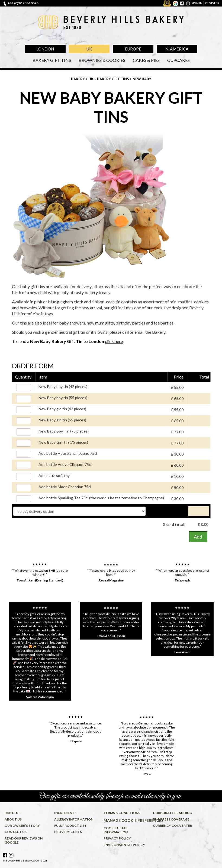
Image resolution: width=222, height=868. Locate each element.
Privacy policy (117, 838)
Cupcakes (178, 60)
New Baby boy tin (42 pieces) (63, 387)
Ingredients (65, 813)
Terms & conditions (122, 813)
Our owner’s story (22, 826)
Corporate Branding (172, 813)
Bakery (78, 79)
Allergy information (74, 819)
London (45, 49)
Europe (133, 49)
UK (89, 49)
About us (13, 819)
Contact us (16, 832)
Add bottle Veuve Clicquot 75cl (65, 464)
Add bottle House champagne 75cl (68, 453)
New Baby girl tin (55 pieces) (62, 420)
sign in (197, 3)
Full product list (70, 826)
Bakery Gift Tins (52, 60)
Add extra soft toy (54, 476)
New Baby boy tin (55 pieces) (63, 398)
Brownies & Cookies (102, 60)
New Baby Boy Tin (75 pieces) (64, 431)
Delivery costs (68, 832)
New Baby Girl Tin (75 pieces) (63, 442)
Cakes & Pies (146, 60)
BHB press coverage (171, 819)
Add (198, 537)
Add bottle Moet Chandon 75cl (65, 487)
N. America (177, 49)
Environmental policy (124, 845)
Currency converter (173, 826)
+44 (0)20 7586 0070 (23, 3)
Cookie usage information (116, 830)
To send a (67, 341)
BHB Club (13, 813)
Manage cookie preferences (127, 820)
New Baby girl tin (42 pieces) (62, 409)
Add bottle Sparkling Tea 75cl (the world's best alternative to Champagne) (101, 498)
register (212, 3)
